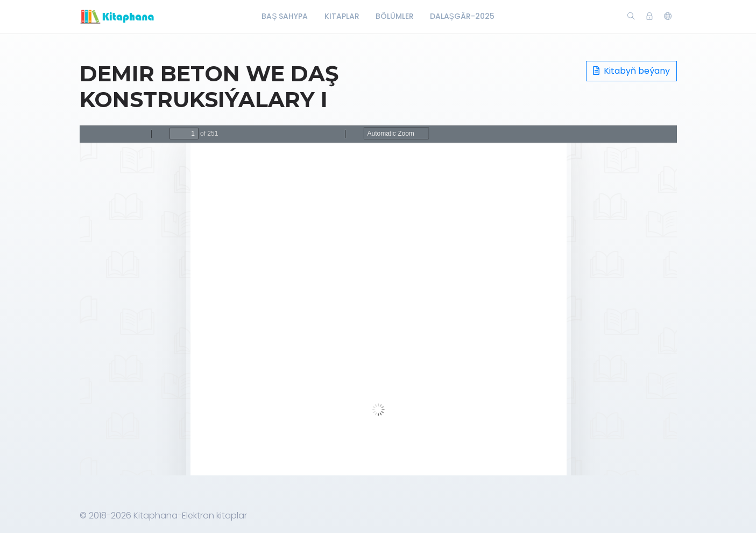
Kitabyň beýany (631, 71)
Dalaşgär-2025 (462, 16)
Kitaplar (342, 16)
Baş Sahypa (285, 16)
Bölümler (395, 16)
